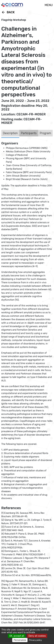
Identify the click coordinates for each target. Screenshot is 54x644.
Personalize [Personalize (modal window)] (20, 640)
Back (8, 12)
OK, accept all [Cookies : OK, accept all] (17, 636)
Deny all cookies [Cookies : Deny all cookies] (37, 636)
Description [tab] (10, 133)
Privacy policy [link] (35, 640)
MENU (49, 5)
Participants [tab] (29, 133)
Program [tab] (45, 133)
